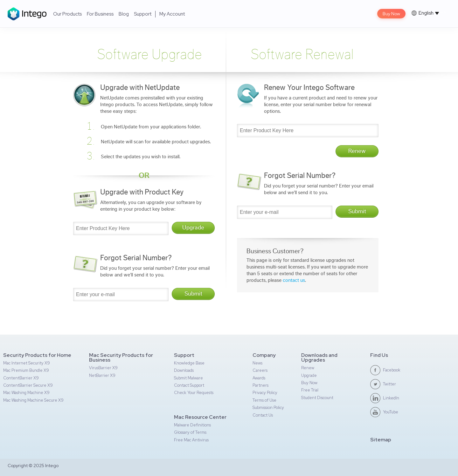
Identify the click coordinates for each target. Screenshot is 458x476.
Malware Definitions (192, 425)
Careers (260, 370)
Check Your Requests (194, 393)
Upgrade (193, 228)
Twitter (389, 384)
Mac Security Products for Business (121, 357)
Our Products (67, 14)
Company (264, 355)
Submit (193, 294)
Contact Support (189, 385)
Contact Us (263, 415)
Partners (260, 385)
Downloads (184, 370)
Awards (259, 378)
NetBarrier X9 (102, 375)
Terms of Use (264, 400)
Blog (124, 14)
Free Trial (310, 390)
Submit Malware (188, 378)
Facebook (392, 370)
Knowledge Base (189, 363)
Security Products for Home (37, 355)
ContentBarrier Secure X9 (28, 385)
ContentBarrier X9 (21, 378)
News (257, 363)
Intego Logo (27, 14)
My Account (172, 14)
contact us (294, 280)
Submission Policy (268, 408)
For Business (100, 14)
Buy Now (391, 14)
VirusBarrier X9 (103, 368)
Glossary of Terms (190, 432)
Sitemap (381, 440)
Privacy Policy (265, 393)
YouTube (391, 412)
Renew (357, 151)
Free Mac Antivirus (191, 440)
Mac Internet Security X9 (27, 363)
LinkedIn (391, 398)
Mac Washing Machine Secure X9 (33, 400)
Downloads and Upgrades (319, 357)
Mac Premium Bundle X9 (26, 370)
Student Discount (317, 398)
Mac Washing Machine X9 (26, 393)
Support (143, 14)
